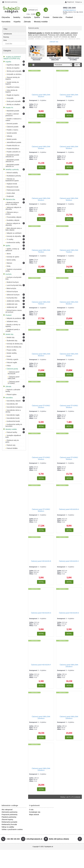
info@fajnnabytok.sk (48, 10)
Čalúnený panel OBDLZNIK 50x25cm (41, 96)
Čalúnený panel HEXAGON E (69, 613)
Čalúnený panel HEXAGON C (69, 561)
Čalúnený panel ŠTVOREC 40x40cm (41, 458)
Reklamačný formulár (9, 824)
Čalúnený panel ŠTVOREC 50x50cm (69, 458)
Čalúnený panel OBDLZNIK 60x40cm (41, 199)
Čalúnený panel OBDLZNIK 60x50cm (69, 199)
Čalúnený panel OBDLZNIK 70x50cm (41, 303)
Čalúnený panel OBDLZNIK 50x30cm (69, 96)
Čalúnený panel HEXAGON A (69, 509)
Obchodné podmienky (10, 812)
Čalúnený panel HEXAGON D (41, 613)
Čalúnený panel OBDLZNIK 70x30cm (41, 251)
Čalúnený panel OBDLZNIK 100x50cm (69, 717)
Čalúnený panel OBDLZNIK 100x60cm (41, 769)
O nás (31, 810)
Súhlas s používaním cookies (12, 829)
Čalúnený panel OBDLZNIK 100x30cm (69, 666)
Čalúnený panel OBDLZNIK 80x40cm (41, 355)
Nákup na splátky (8, 827)
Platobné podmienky (9, 817)
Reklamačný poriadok (9, 822)
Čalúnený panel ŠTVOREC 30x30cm (69, 407)
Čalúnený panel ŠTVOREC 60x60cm (41, 510)
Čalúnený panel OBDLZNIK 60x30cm (69, 147)
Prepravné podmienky (10, 814)
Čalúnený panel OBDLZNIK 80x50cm (69, 355)
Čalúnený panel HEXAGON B (41, 561)
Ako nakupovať (7, 810)
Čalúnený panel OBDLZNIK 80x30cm (69, 303)
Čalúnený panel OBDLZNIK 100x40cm (41, 717)
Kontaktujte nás (35, 812)
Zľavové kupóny (7, 819)
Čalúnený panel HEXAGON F (41, 665)
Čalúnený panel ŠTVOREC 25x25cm (41, 407)
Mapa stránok (34, 814)
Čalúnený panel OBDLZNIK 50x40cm (41, 147)
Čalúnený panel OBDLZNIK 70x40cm (69, 251)
